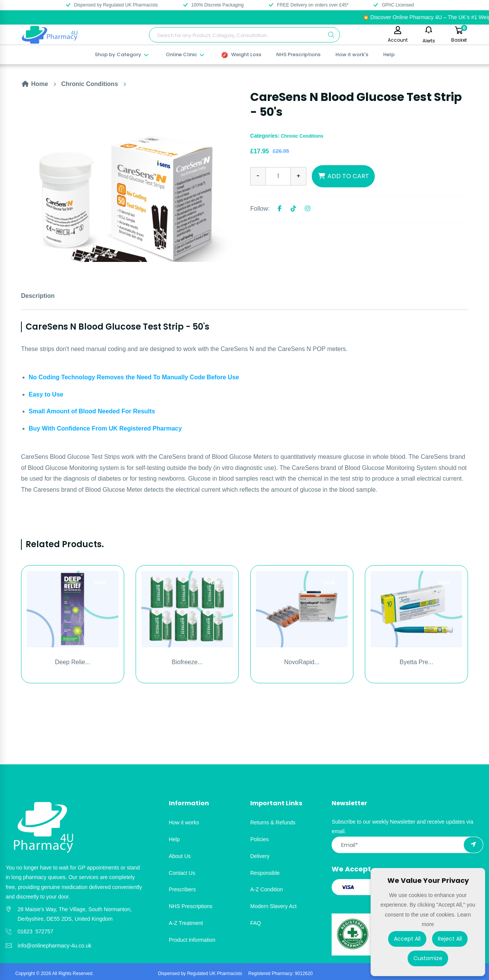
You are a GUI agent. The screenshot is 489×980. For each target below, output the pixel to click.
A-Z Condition (267, 889)
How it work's (352, 54)
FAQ (256, 923)
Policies (259, 839)
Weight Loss (241, 54)
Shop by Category (122, 54)
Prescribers (182, 889)
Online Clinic (185, 54)
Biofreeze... (187, 662)
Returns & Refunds (273, 822)
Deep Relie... (73, 662)
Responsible (265, 873)
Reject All (450, 939)
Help (389, 54)
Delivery (260, 856)
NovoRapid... (302, 662)
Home (35, 84)
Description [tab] (38, 296)
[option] (130, 176)
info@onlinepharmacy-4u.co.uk (54, 946)
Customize (428, 958)
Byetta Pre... (416, 662)
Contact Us (182, 873)
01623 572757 (35, 931)
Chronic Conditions (89, 84)
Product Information (192, 940)
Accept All (407, 939)
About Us (180, 856)
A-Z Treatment (186, 923)
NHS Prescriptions (298, 54)
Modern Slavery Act (273, 906)
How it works (184, 822)
